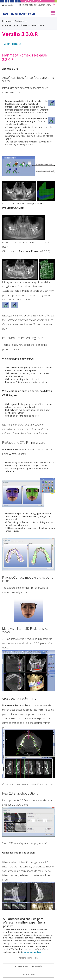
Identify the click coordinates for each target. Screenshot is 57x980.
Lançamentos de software (15, 25)
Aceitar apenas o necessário (29, 966)
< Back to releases (11, 44)
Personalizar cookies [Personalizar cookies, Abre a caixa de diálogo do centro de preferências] (29, 958)
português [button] (8, 5)
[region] (28, 945)
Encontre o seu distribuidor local (35, 5)
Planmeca (7, 21)
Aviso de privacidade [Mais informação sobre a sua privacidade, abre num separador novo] (31, 952)
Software (20, 21)
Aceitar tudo (28, 974)
